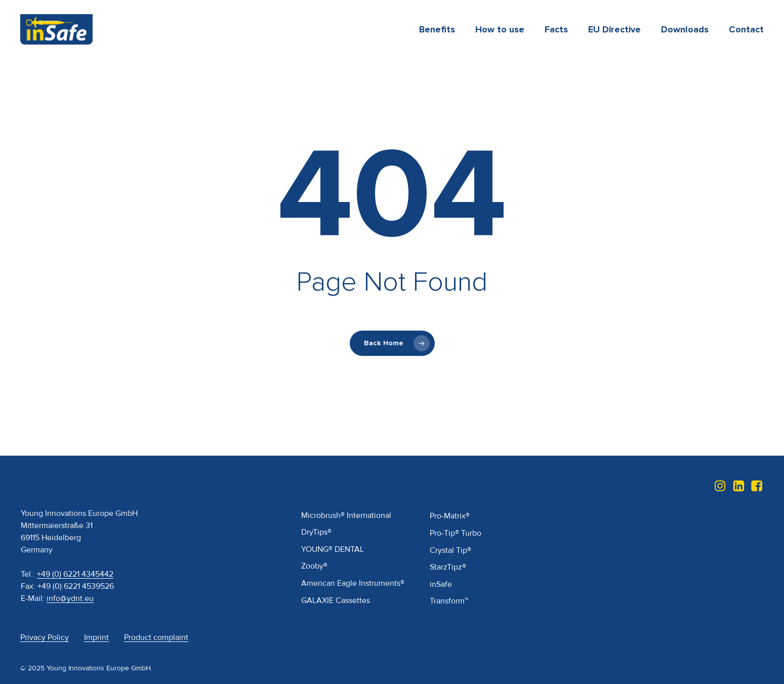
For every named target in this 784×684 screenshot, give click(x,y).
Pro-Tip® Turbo (456, 533)
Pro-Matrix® (450, 516)
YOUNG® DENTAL (333, 549)
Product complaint (156, 637)
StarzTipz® (448, 567)
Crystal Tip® (450, 550)
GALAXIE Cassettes (336, 600)
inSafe (441, 584)
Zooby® (314, 566)
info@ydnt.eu (70, 598)
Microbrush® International (346, 515)
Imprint (96, 637)
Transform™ (449, 601)
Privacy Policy (45, 637)
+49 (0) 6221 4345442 (75, 574)
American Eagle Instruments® (353, 583)
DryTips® (316, 532)
